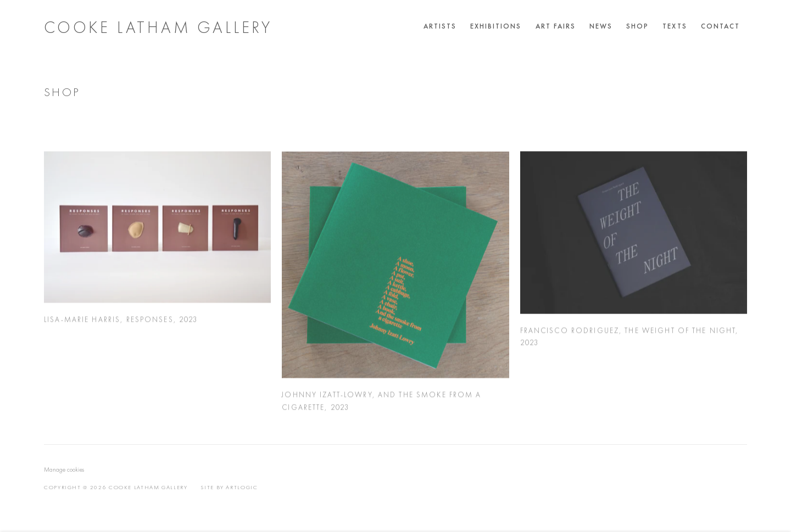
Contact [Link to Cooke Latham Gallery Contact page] (720, 26)
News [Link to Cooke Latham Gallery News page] (601, 26)
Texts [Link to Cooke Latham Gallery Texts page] (675, 26)
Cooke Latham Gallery (158, 27)
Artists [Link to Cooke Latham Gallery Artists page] (440, 26)
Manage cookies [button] (64, 469)
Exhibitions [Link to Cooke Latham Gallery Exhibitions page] (496, 26)
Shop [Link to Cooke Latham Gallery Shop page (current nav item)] (637, 26)
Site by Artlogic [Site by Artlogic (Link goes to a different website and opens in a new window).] (229, 487)
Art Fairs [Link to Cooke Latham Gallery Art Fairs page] (556, 26)
